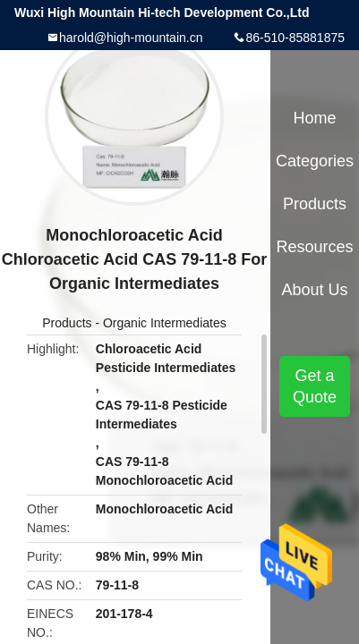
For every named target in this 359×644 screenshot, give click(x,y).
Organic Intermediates (165, 323)
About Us (315, 290)
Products (67, 323)
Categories (315, 161)
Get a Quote (315, 386)
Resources (315, 247)
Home (315, 118)
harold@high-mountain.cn (131, 38)
